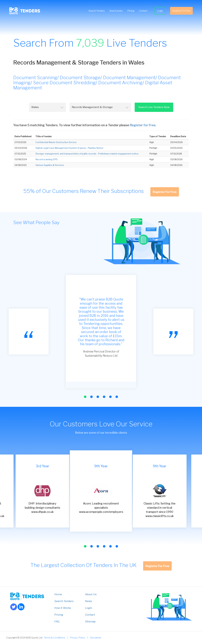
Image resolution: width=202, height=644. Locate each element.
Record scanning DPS (47, 159)
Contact (143, 11)
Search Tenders (97, 11)
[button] (85, 397)
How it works (116, 11)
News (89, 601)
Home (58, 594)
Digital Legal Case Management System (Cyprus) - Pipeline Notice (69, 148)
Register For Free (181, 11)
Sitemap (90, 621)
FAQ (57, 621)
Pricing (131, 11)
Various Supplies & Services (50, 165)
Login (160, 11)
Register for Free (143, 125)
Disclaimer (96, 638)
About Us (91, 594)
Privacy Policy (78, 638)
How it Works (63, 608)
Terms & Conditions (55, 638)
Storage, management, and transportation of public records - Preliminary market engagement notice (87, 154)
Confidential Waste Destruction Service (56, 142)
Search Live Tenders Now (154, 107)
